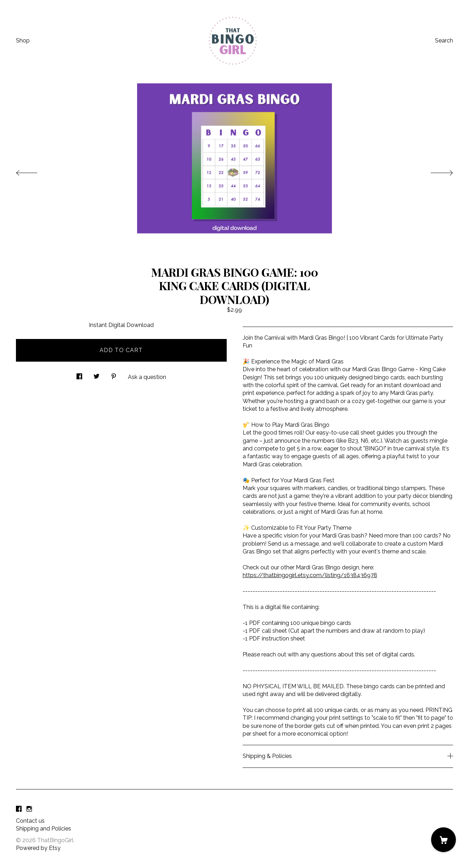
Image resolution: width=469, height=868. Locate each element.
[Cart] (443, 840)
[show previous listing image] (34, 171)
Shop (23, 41)
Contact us (30, 821)
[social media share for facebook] (79, 374)
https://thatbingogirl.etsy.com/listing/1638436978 (310, 575)
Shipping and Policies (44, 829)
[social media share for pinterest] (114, 374)
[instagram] (29, 809)
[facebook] (19, 809)
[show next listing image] (435, 171)
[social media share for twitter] (97, 374)
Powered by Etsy (38, 848)
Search (444, 41)
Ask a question (147, 377)
